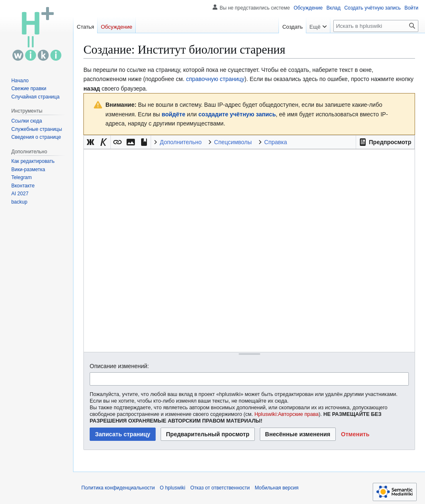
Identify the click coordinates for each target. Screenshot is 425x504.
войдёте (174, 114)
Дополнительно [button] (181, 142)
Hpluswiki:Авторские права (287, 414)
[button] (385, 142)
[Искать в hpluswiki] (376, 26)
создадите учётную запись (237, 114)
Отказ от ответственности (220, 488)
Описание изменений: (119, 366)
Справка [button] (276, 142)
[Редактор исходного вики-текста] (249, 250)
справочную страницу (215, 79)
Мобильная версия (277, 488)
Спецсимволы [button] (233, 142)
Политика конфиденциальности (118, 488)
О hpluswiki (172, 488)
